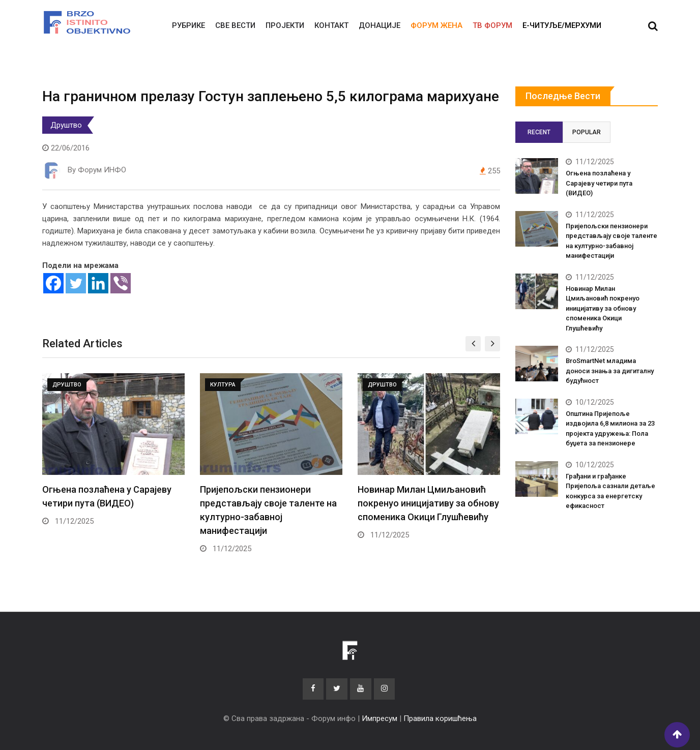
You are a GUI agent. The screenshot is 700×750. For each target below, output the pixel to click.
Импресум (380, 718)
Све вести (235, 25)
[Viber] (121, 283)
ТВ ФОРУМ (492, 25)
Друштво (66, 125)
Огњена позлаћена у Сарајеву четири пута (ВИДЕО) (599, 183)
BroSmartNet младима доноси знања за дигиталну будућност (610, 371)
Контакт (331, 25)
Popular (587, 132)
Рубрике (188, 25)
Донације (380, 25)
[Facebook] (53, 283)
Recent (539, 132)
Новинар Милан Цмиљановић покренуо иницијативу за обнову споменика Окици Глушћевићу (428, 503)
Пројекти (285, 25)
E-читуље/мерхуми (562, 25)
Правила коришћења (440, 718)
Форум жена (436, 25)
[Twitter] (76, 283)
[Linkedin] (98, 283)
